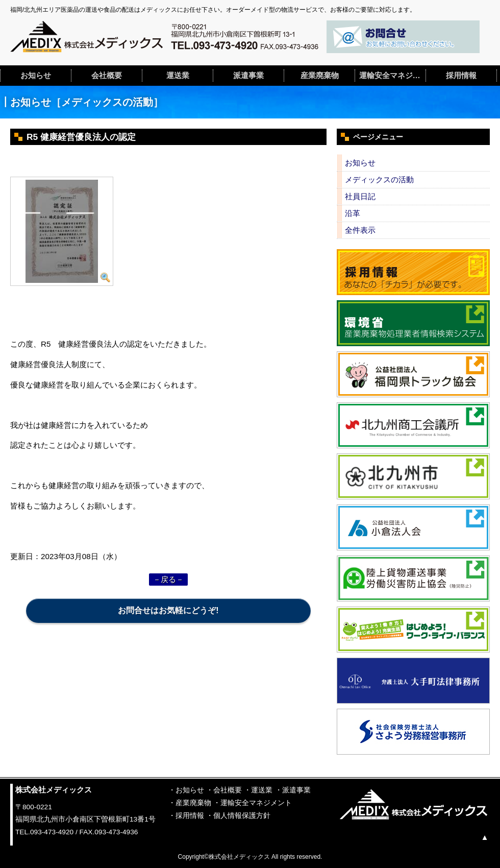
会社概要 (107, 75)
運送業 (178, 75)
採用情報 (461, 75)
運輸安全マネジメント (392, 75)
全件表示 (360, 230)
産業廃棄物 (320, 75)
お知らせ (36, 75)
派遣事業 (248, 75)
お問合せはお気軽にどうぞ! (168, 610)
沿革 (353, 213)
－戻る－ (168, 579)
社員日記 (360, 196)
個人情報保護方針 (242, 816)
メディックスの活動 (379, 179)
